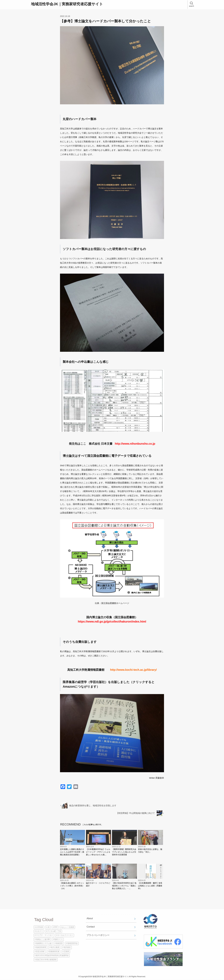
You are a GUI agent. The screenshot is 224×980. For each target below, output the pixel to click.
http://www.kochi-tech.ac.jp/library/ (133, 670)
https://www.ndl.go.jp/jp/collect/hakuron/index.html (112, 622)
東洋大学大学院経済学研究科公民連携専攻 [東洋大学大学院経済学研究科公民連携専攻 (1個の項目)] (52, 956)
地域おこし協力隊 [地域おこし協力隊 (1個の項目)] (43, 939)
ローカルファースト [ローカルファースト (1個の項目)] (65, 935)
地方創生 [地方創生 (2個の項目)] (67, 947)
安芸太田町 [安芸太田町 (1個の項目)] (40, 952)
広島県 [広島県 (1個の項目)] (66, 952)
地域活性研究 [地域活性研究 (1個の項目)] (41, 947)
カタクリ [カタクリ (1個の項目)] (39, 931)
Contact (91, 927)
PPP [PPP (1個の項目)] (56, 927)
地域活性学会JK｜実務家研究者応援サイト (67, 4)
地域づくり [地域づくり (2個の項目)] (58, 939)
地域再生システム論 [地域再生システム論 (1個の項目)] (44, 943)
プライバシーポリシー (98, 935)
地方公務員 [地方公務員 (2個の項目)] (55, 947)
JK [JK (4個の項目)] (49, 927)
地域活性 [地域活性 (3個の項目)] (59, 943)
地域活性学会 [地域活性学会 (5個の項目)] (72, 943)
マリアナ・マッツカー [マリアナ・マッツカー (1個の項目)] (45, 935)
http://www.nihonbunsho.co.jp (135, 444)
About (90, 918)
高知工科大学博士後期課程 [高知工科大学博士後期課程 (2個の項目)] (46, 960)
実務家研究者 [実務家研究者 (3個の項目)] (54, 952)
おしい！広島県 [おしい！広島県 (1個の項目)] (68, 927)
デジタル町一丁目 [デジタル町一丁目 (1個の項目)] (54, 931)
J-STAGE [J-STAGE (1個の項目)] (40, 927)
